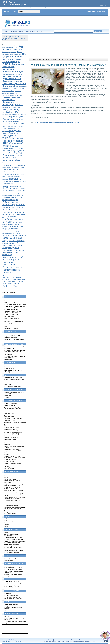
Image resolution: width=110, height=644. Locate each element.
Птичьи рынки (9, 560)
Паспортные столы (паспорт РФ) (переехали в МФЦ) (12, 158)
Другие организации (11, 614)
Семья (7, 602)
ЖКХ (6, 296)
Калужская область (28, 8)
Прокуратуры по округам (11, 181)
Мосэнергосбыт (7, 124)
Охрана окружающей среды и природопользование (13, 575)
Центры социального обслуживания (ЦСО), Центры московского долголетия (14, 279)
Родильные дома (9, 461)
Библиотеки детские (10, 521)
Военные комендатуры (11, 595)
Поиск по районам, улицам (13, 31)
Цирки (6, 526)
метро (20, 286)
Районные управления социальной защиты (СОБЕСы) (14, 207)
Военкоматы (15, 54)
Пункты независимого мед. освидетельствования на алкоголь (14, 191)
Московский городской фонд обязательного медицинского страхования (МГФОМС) (13, 432)
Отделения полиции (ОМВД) (13, 383)
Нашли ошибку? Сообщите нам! (96, 11)
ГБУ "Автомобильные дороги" (13, 569)
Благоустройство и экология (14, 563)
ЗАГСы (19, 105)
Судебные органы (10, 362)
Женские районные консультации (14, 426)
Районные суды (10, 202)
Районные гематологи (11, 459)
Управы (7, 397)
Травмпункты (6, 236)
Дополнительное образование (13, 537)
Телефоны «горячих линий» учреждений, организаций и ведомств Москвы (14, 38)
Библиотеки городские (11, 519)
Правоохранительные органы (14, 375)
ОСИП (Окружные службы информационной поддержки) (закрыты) (13, 547)
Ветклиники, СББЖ (10, 558)
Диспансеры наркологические (11, 93)
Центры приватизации (11, 328)
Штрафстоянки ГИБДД (10, 286)
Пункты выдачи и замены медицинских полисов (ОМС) (13, 450)
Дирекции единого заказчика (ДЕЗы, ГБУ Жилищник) (65, 122)
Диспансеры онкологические (13, 420)
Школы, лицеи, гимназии (11, 284)
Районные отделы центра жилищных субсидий (12, 488)
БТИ (21, 47)
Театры (18, 233)
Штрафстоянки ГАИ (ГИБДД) (13, 387)
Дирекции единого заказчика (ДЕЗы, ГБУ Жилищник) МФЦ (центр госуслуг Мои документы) (14, 89)
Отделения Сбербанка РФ (12, 336)
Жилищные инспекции (11, 315)
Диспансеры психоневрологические (15, 424)
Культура (7, 516)
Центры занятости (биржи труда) (12, 270)
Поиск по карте (30, 31)
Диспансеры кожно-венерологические (10, 416)
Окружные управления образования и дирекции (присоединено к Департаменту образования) (15, 543)
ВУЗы (20, 52)
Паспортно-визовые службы (14, 344)
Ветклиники (6, 54)
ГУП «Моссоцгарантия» (11, 474)
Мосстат (7, 616)
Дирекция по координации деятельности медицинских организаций (13, 408)
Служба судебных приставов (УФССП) (13, 219)
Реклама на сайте (85, 640)
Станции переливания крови (13, 463)
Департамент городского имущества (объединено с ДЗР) (14, 68)
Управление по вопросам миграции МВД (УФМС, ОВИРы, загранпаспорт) (14, 239)
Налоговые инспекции (11, 334)
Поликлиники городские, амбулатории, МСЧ (12, 438)
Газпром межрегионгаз (12, 59)
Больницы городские (12, 49)
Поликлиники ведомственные (11, 163)
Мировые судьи (16, 117)
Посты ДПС (15, 179)
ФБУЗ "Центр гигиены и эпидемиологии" (11, 468)
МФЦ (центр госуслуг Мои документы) (13, 111)
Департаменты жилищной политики (12, 74)
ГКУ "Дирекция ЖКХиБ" (41, 122)
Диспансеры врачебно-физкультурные (11, 412)
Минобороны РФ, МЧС (12, 591)
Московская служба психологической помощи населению (12, 481)
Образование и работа (12, 530)
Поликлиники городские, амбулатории (13, 167)
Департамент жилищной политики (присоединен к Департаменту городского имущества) (14, 308)
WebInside (18, 642)
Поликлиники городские (14, 165)
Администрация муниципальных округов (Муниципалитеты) (14, 393)
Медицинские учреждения (13, 401)
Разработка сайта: (8, 642)
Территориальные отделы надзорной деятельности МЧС (13, 598)
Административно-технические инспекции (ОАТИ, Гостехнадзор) (14, 567)
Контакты (74, 640)
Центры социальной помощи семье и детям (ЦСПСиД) (15, 513)
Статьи (40, 31)
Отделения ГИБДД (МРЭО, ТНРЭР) (11, 136)
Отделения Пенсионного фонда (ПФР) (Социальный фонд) (13, 142)
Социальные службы (11, 471)
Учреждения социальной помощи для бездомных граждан (14, 504)
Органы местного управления (14, 390)
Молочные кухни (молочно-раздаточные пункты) (12, 428)
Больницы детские (9, 52)
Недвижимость (9, 579)
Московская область (15, 8)
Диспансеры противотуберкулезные (13, 95)
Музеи (6, 523)
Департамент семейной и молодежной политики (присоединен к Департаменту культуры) (13, 607)
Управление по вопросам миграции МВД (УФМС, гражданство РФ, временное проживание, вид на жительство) (13, 250)
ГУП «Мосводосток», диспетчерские (15, 305)
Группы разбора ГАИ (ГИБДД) (13, 378)
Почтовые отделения (11, 338)
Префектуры (8, 396)
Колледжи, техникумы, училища (11, 107)
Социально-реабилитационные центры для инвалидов (14, 491)
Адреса (50, 640)
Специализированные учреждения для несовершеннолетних (15, 498)
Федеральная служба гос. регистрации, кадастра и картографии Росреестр (13, 262)
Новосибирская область (42, 8)
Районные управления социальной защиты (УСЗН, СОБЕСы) (13, 212)
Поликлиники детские (13, 174)
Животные (8, 556)
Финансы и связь (10, 331)
